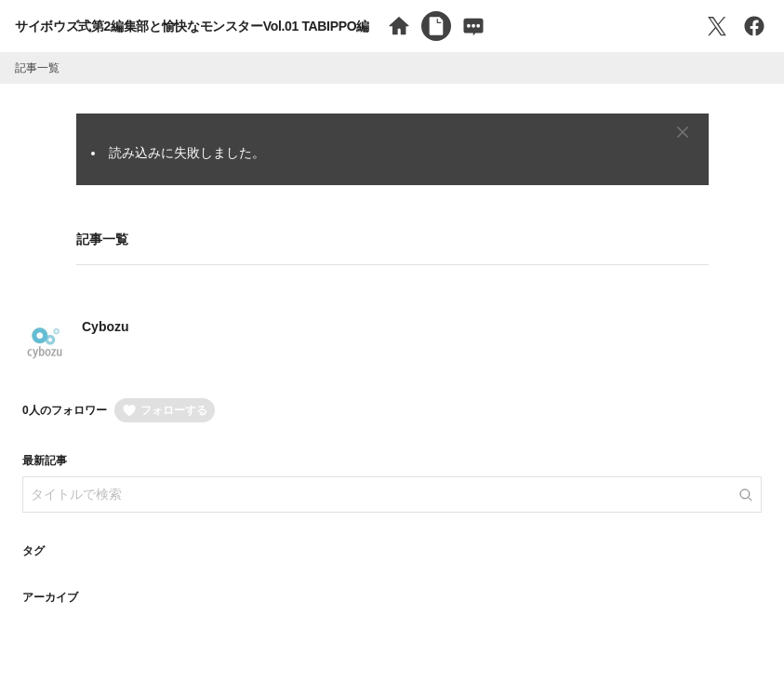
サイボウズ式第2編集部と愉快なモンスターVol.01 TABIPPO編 (192, 26)
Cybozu (106, 327)
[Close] (683, 132)
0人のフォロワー (65, 410)
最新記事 (45, 461)
